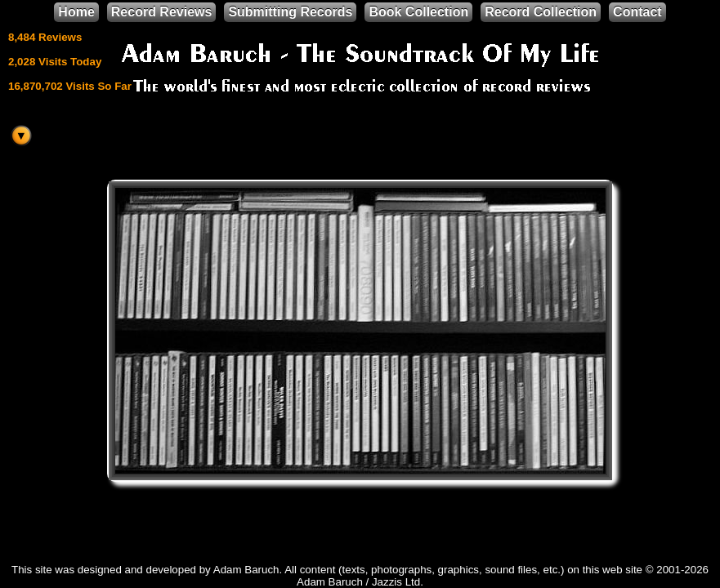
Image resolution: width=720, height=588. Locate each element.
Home (76, 12)
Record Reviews (162, 12)
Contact (637, 12)
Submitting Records (290, 12)
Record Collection (541, 12)
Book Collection (418, 12)
